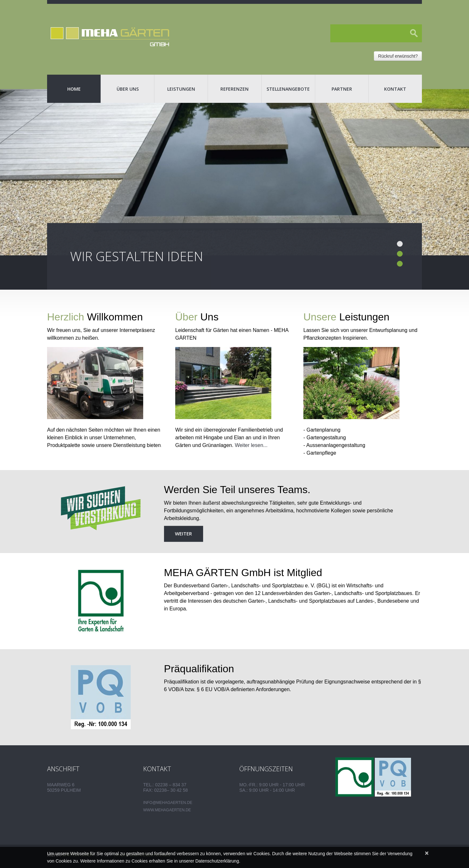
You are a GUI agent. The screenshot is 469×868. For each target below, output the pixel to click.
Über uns (128, 89)
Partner (342, 89)
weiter (183, 533)
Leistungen (181, 89)
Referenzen (234, 89)
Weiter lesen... (251, 445)
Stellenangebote (288, 89)
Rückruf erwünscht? (398, 56)
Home (74, 89)
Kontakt (395, 89)
